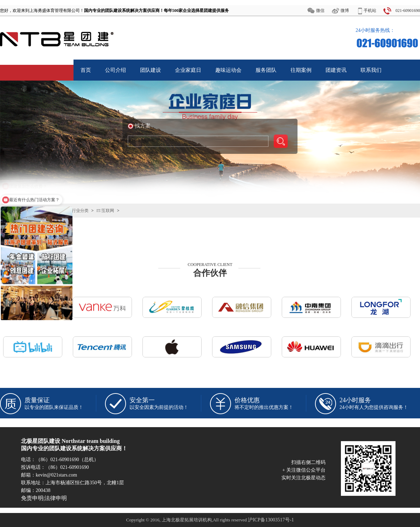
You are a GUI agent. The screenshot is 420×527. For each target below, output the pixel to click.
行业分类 (80, 211)
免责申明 (32, 498)
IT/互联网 (106, 211)
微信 (320, 11)
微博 (345, 11)
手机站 (370, 11)
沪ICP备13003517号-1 (271, 520)
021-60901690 (408, 11)
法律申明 (56, 498)
